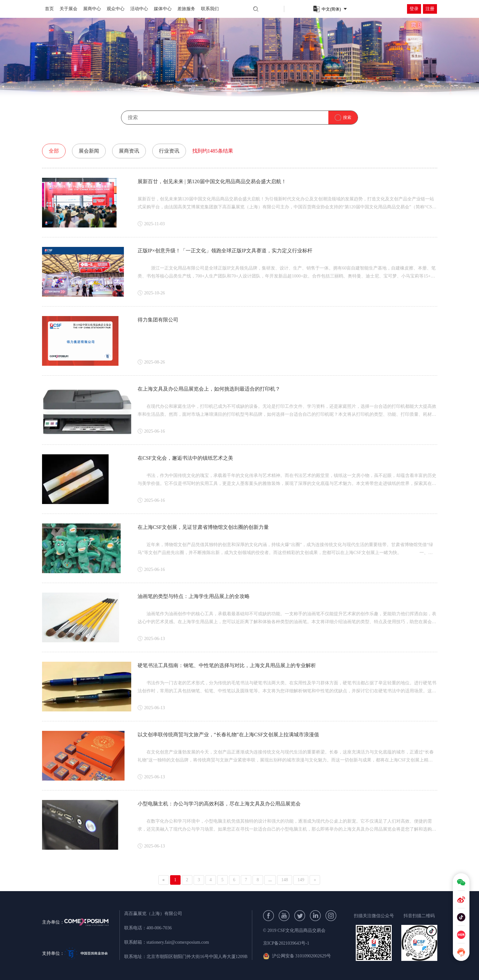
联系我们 (210, 9)
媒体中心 (163, 9)
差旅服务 (186, 9)
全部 (54, 151)
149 (301, 880)
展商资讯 (129, 151)
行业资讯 (169, 151)
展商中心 (92, 9)
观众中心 (116, 9)
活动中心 (139, 9)
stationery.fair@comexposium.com (178, 942)
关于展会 (68, 9)
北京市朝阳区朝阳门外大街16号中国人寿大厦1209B (197, 957)
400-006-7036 (159, 928)
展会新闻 (89, 151)
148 (285, 880)
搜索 (347, 117)
